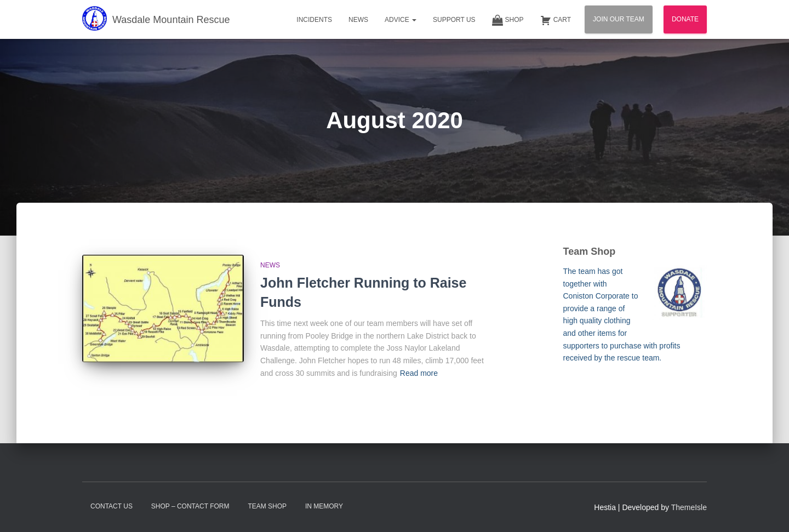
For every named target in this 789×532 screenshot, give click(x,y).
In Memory (324, 506)
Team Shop (267, 506)
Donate (685, 19)
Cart (556, 20)
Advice (401, 20)
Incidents (314, 20)
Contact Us (112, 506)
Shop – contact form (190, 506)
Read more (419, 373)
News (358, 20)
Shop (508, 20)
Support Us (454, 20)
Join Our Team (619, 19)
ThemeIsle (689, 507)
